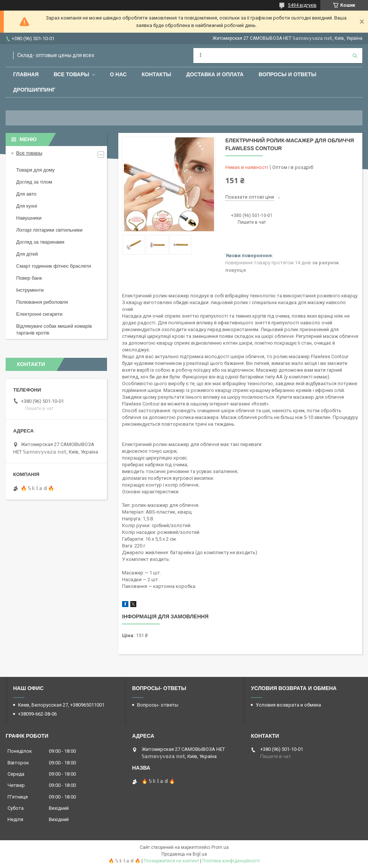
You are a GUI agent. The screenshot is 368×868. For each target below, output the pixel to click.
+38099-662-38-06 (37, 714)
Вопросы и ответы (288, 74)
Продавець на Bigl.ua (184, 854)
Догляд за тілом (34, 182)
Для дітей (27, 254)
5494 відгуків (302, 5)
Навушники (29, 218)
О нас (118, 74)
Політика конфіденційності (231, 861)
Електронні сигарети (39, 314)
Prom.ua (220, 847)
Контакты (156, 74)
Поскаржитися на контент (171, 861)
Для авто (26, 194)
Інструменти (30, 290)
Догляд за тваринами (40, 242)
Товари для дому (35, 170)
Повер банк (29, 278)
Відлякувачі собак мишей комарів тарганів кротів (54, 329)
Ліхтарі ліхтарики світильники (49, 230)
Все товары (72, 74)
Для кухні (27, 206)
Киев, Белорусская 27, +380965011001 (61, 705)
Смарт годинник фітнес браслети (54, 266)
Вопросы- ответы (158, 705)
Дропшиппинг (34, 90)
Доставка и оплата (215, 74)
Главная (26, 74)
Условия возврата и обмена (288, 705)
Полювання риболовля (42, 302)
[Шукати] (355, 56)
